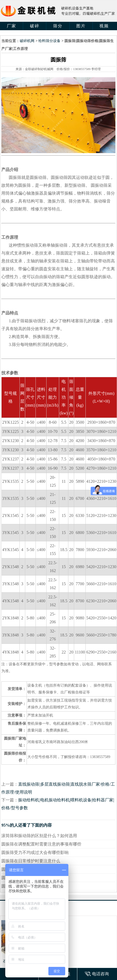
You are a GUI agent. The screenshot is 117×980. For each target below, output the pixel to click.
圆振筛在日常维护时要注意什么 (31, 861)
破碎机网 (27, 41)
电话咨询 (100, 974)
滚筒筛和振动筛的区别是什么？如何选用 (39, 836)
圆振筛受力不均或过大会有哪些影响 (35, 852)
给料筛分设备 (49, 41)
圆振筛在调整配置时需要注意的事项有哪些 (41, 844)
